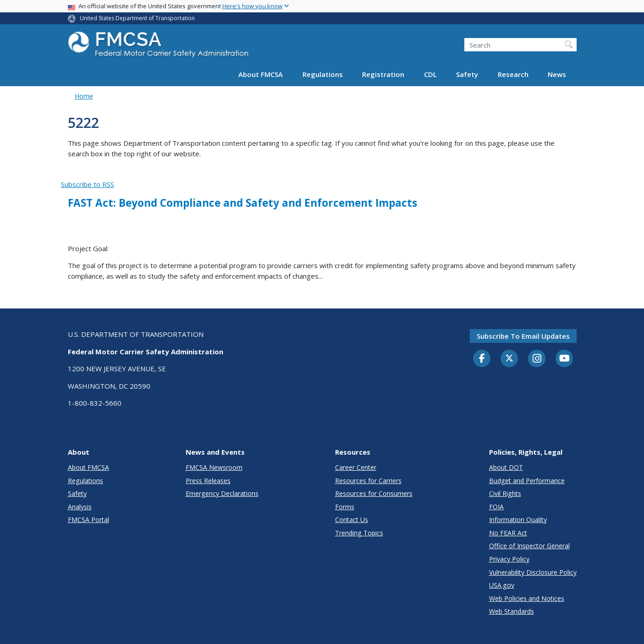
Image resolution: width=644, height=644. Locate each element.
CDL (430, 74)
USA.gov (502, 585)
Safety (467, 74)
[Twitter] (509, 358)
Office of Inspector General (529, 546)
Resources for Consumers (374, 493)
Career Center (356, 467)
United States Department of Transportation (137, 18)
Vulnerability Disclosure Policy (533, 572)
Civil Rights (505, 493)
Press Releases (208, 481)
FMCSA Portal (88, 520)
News (557, 74)
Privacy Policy (509, 559)
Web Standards (512, 611)
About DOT (506, 467)
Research (513, 74)
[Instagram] (537, 359)
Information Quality (518, 520)
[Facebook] (482, 359)
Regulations (323, 74)
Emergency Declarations (222, 493)
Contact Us (352, 520)
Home (84, 96)
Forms (345, 507)
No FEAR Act (508, 533)
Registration (383, 74)
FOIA (496, 507)
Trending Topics (359, 533)
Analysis (80, 507)
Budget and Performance (527, 481)
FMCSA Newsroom (214, 467)
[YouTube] (564, 359)
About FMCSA (261, 74)
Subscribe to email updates (523, 336)
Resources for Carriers (368, 481)
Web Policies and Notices (527, 598)
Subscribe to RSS (88, 184)
